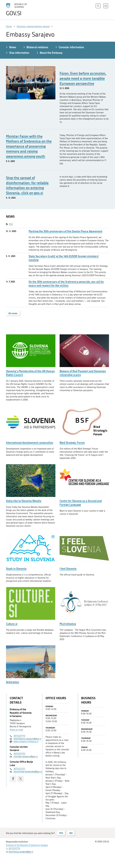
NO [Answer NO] (71, 833)
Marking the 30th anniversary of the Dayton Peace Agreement (65, 231)
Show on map (16, 730)
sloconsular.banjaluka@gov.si (24, 772)
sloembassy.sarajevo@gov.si (24, 739)
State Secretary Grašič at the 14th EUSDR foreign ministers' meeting (64, 258)
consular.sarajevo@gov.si (24, 756)
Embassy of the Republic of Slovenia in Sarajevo (27, 845)
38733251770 (19, 736)
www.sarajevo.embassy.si (24, 741)
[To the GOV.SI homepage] (21, 9)
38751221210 (19, 769)
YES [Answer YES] (61, 833)
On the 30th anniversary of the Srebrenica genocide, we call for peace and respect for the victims (66, 284)
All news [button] (13, 313)
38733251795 (19, 754)
